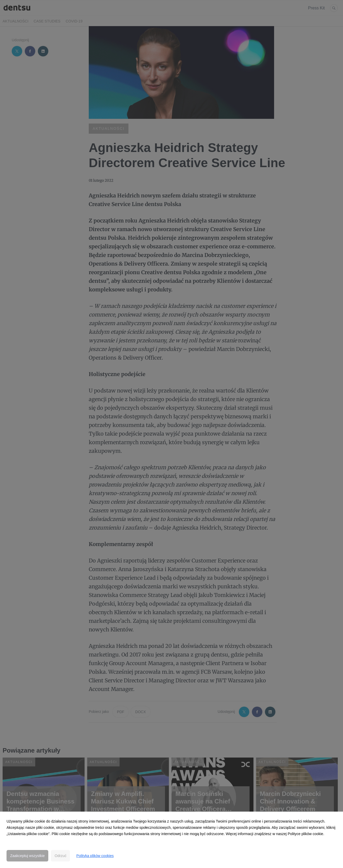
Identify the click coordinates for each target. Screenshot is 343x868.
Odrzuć (60, 856)
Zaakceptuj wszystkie (27, 856)
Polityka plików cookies (95, 856)
